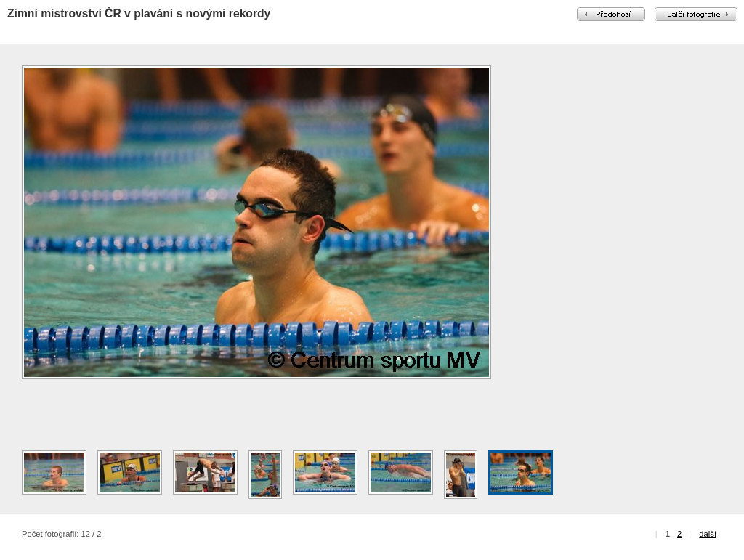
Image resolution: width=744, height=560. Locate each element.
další (708, 534)
